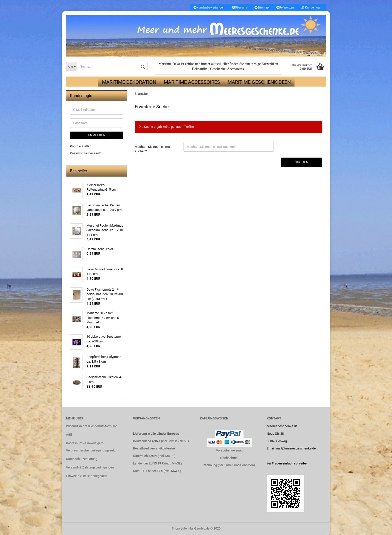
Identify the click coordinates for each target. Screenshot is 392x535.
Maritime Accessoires (192, 82)
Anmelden (97, 135)
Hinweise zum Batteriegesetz (87, 476)
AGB (69, 435)
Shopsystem (181, 528)
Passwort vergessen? (85, 153)
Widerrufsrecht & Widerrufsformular (91, 426)
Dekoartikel (200, 69)
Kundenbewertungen (209, 8)
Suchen (302, 162)
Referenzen (285, 8)
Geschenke (218, 69)
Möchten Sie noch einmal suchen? (153, 149)
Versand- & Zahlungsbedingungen (90, 467)
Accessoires (235, 69)
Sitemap (262, 8)
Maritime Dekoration (129, 82)
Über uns (239, 8)
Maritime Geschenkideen (259, 82)
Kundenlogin (312, 8)
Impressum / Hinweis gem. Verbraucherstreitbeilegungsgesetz (91, 447)
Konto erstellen (81, 146)
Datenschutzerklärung (82, 459)
